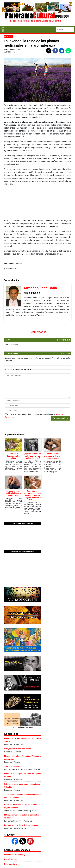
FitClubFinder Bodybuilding (15, 855)
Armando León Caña (13, 50)
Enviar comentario (60, 418)
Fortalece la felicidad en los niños (13, 456)
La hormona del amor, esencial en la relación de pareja (52, 456)
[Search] (65, 30)
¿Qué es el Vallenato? (12, 766)
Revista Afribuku (11, 864)
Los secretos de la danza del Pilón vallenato (21, 825)
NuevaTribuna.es (11, 859)
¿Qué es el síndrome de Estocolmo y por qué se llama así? (33, 456)
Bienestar (8, 36)
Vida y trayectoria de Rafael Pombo (18, 749)
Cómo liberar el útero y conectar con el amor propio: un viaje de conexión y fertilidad (33, 495)
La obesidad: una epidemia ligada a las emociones (13, 493)
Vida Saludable (32, 293)
